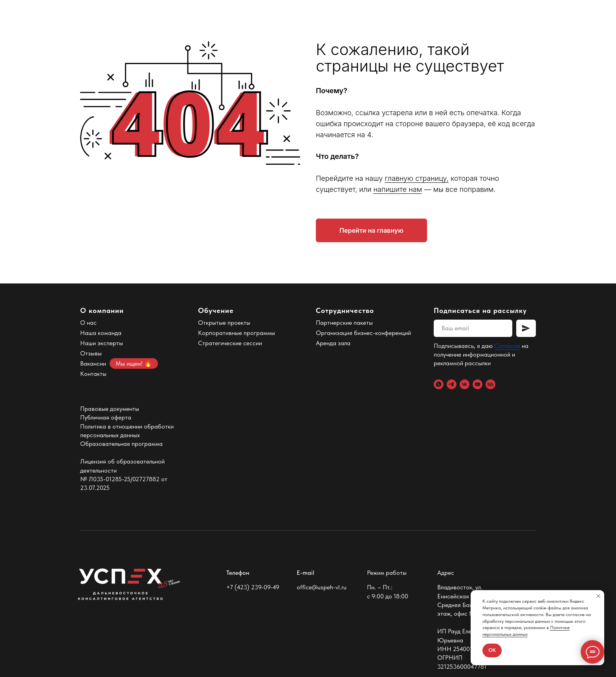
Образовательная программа (121, 444)
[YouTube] (478, 384)
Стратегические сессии (230, 343)
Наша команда (101, 333)
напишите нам (398, 189)
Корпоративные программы (236, 333)
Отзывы (91, 353)
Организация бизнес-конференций (363, 333)
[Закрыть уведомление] (598, 596)
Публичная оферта (106, 417)
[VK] (465, 384)
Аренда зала (333, 343)
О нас (88, 323)
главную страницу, (417, 178)
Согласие (507, 346)
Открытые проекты (224, 323)
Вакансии (93, 363)
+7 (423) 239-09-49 (253, 587)
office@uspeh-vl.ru (322, 587)
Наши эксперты (102, 343)
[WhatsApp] (439, 384)
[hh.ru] (490, 384)
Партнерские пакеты (344, 323)
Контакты (93, 374)
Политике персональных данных (526, 631)
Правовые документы (110, 409)
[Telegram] (452, 384)
